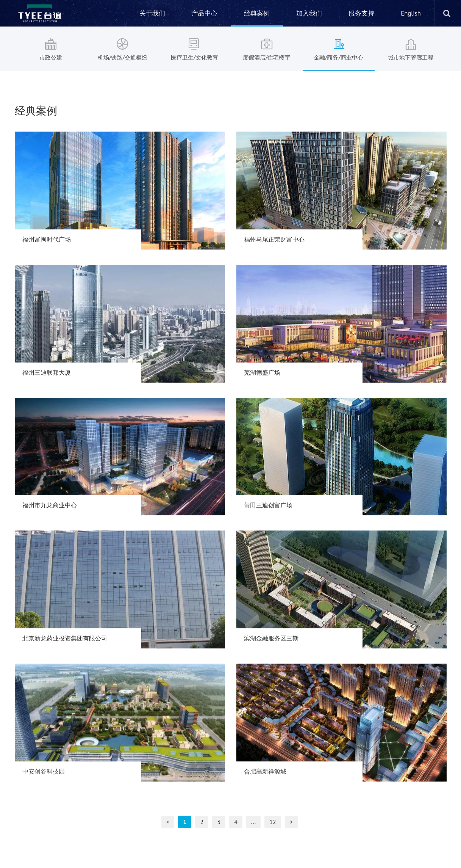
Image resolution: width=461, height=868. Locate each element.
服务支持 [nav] (361, 13)
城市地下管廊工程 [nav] (411, 49)
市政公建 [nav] (51, 49)
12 (273, 822)
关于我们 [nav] (152, 13)
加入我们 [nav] (309, 13)
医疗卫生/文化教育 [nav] (195, 49)
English (411, 13)
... (253, 822)
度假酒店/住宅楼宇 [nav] (267, 49)
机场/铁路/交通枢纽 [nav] (123, 49)
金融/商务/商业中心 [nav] (339, 49)
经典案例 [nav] (257, 13)
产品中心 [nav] (205, 13)
